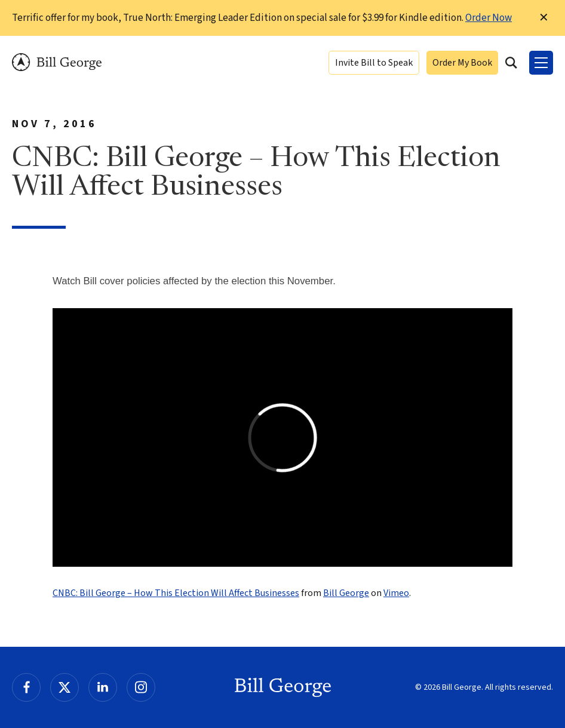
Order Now (489, 18)
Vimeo (396, 593)
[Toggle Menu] (541, 63)
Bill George (57, 62)
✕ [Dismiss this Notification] (544, 18)
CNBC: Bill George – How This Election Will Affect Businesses (176, 593)
